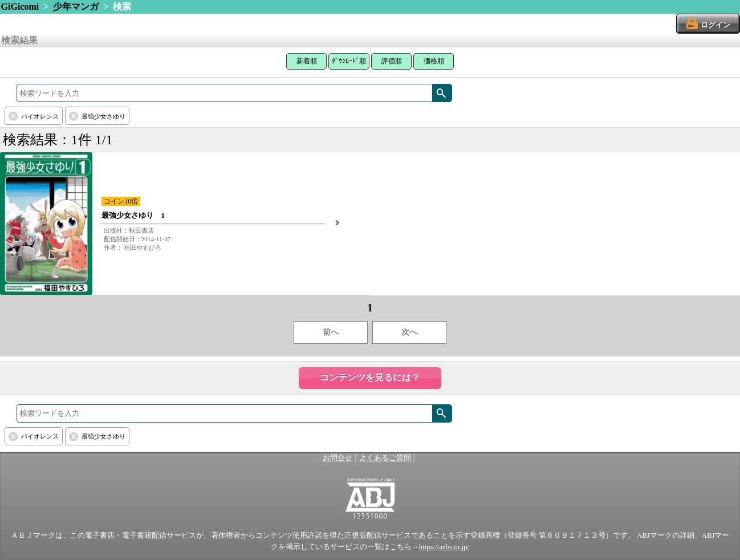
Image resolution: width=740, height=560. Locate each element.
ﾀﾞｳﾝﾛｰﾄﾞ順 (349, 61)
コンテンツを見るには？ (370, 377)
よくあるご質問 (385, 458)
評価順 (392, 61)
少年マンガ (76, 7)
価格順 (434, 61)
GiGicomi (20, 7)
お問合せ (338, 458)
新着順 (307, 61)
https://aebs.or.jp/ (444, 547)
